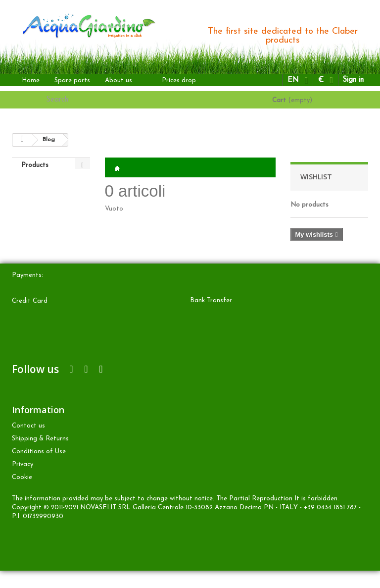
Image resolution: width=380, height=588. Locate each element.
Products (35, 165)
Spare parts (72, 80)
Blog (49, 140)
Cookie (22, 495)
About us (119, 80)
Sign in (353, 80)
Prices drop (179, 80)
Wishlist (316, 177)
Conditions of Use (39, 469)
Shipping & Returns (40, 456)
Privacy (23, 482)
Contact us (28, 443)
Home (31, 80)
